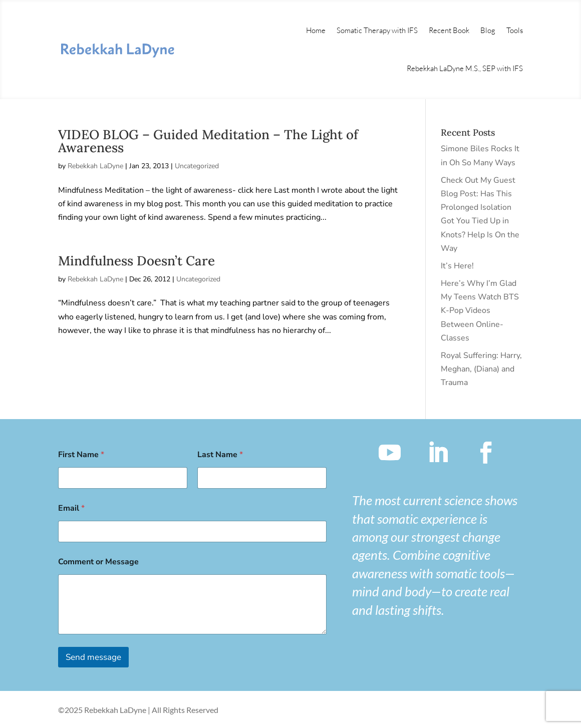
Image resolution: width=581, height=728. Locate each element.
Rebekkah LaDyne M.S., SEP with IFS (465, 68)
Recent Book (449, 30)
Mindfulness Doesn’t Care (136, 261)
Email (71, 508)
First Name (81, 455)
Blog (488, 30)
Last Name (220, 455)
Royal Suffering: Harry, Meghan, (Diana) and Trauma (481, 369)
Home (316, 30)
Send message (93, 657)
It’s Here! (457, 266)
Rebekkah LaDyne (95, 166)
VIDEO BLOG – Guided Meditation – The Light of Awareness (208, 141)
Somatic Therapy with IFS (377, 30)
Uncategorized (197, 166)
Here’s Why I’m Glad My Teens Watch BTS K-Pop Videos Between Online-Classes (480, 311)
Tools (515, 30)
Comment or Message (98, 562)
